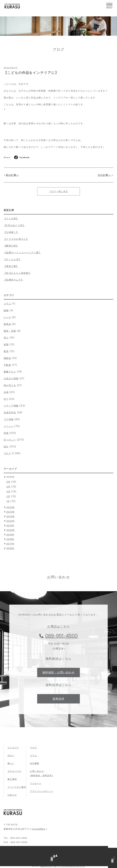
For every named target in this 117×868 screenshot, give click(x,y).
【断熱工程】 (11, 246)
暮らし (11, 763)
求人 (6, 338)
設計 (6, 447)
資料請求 (58, 699)
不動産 (7, 365)
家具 (6, 351)
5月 (8, 482)
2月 (8, 496)
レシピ (7, 317)
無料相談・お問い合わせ (58, 672)
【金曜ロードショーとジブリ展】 (22, 253)
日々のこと (10, 440)
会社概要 (35, 763)
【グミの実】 (11, 219)
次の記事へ (104, 175)
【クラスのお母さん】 (16, 239)
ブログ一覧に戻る (58, 191)
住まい (11, 755)
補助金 (7, 358)
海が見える (10, 385)
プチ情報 (9, 419)
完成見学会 (10, 413)
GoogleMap (38, 829)
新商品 (7, 324)
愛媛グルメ (10, 372)
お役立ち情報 (11, 378)
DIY (6, 399)
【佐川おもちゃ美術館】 (17, 273)
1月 (8, 501)
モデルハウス (14, 771)
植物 (6, 310)
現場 (6, 433)
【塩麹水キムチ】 (14, 280)
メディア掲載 (11, 406)
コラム (7, 304)
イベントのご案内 (17, 787)
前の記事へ (12, 175)
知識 (6, 344)
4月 (8, 487)
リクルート (36, 783)
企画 (6, 392)
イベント (9, 426)
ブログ (7, 453)
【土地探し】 (11, 232)
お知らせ (12, 795)
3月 (8, 491)
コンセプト (13, 747)
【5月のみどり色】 (14, 225)
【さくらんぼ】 (12, 259)
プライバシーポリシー (42, 791)
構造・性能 (10, 331)
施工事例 (12, 779)
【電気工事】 (11, 266)
